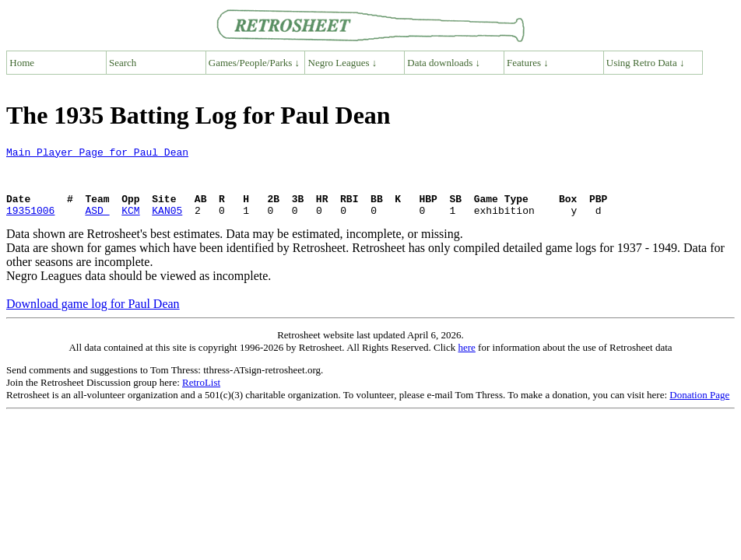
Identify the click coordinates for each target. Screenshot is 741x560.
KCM (130, 224)
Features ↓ (528, 63)
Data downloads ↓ (444, 63)
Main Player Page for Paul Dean (97, 154)
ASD (97, 224)
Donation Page (699, 409)
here (466, 361)
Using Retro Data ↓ (646, 63)
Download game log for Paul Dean (93, 318)
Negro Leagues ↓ (343, 63)
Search (123, 63)
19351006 (30, 224)
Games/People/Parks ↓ (254, 63)
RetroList (201, 396)
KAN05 (167, 224)
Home (22, 63)
